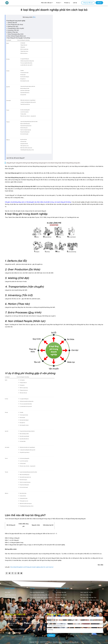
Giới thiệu (8, 592)
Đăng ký (51, 635)
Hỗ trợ (99, 3)
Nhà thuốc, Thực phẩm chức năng (89, 600)
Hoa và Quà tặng (85, 608)
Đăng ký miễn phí (88, 3)
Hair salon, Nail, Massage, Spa (88, 597)
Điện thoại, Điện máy (86, 595)
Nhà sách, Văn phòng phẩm (62, 608)
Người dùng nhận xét (10, 595)
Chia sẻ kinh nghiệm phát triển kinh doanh (41, 597)
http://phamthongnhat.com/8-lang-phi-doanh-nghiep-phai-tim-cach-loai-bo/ (32, 567)
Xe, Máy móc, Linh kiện (86, 603)
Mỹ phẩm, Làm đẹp (60, 597)
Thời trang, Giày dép (61, 592)
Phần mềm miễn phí (46, 3)
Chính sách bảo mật (10, 597)
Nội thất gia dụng (60, 605)
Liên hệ (75, 3)
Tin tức (58, 3)
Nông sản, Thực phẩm (61, 600)
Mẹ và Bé (83, 605)
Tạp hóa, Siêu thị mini (61, 595)
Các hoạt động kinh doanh (37, 592)
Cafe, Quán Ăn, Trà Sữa (87, 592)
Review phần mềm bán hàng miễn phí (40, 595)
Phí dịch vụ (67, 3)
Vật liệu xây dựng (60, 603)
